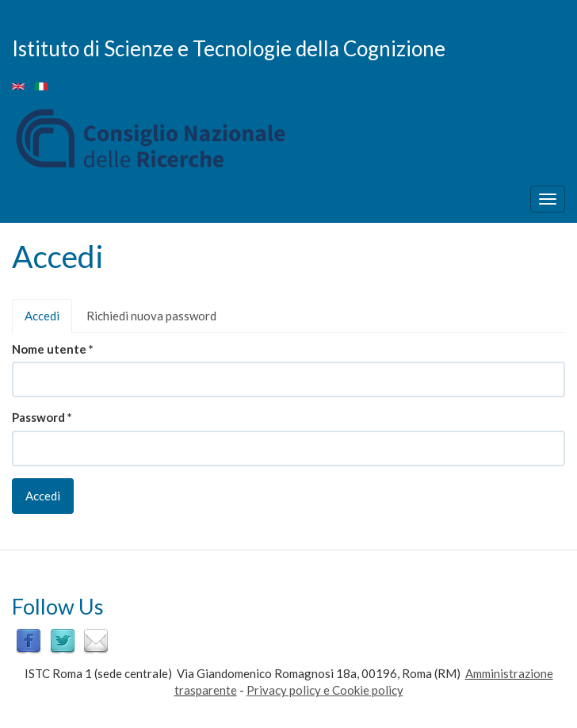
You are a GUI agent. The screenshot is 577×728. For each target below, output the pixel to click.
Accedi (48, 320)
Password (42, 417)
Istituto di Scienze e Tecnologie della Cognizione (229, 48)
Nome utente (53, 349)
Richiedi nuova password (151, 316)
